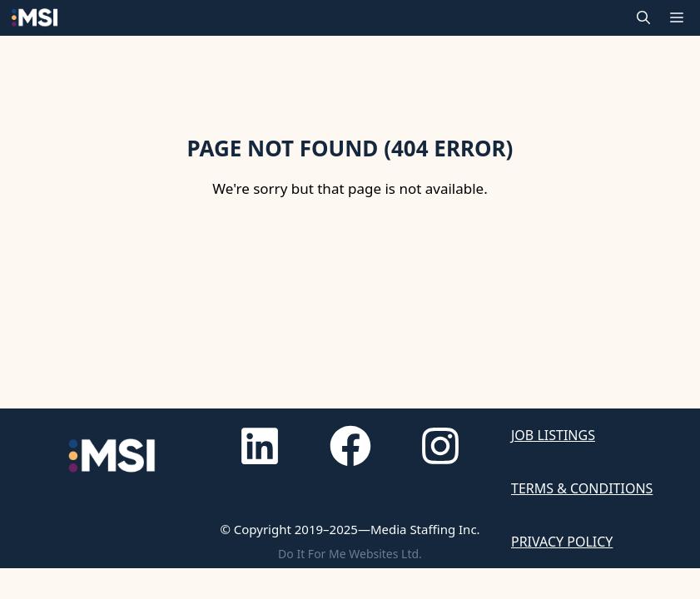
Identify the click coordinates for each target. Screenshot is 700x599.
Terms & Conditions (582, 488)
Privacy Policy (562, 542)
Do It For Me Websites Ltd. (350, 554)
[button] (643, 18)
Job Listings (553, 435)
